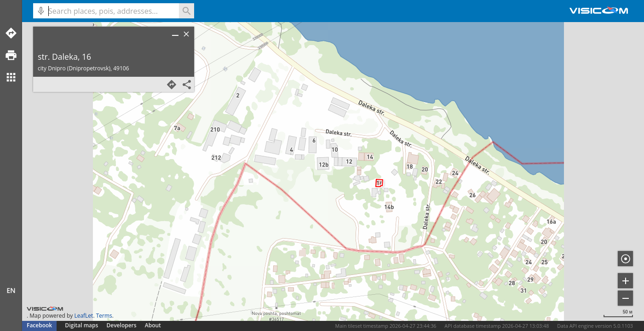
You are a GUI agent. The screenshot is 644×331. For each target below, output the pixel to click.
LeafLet (83, 316)
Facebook (39, 325)
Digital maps (82, 325)
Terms (104, 316)
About (153, 325)
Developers (122, 325)
